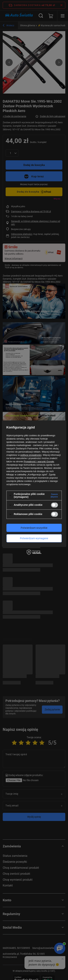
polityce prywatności (31, 455)
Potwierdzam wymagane (34, 538)
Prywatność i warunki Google (39, 462)
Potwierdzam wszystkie (34, 528)
